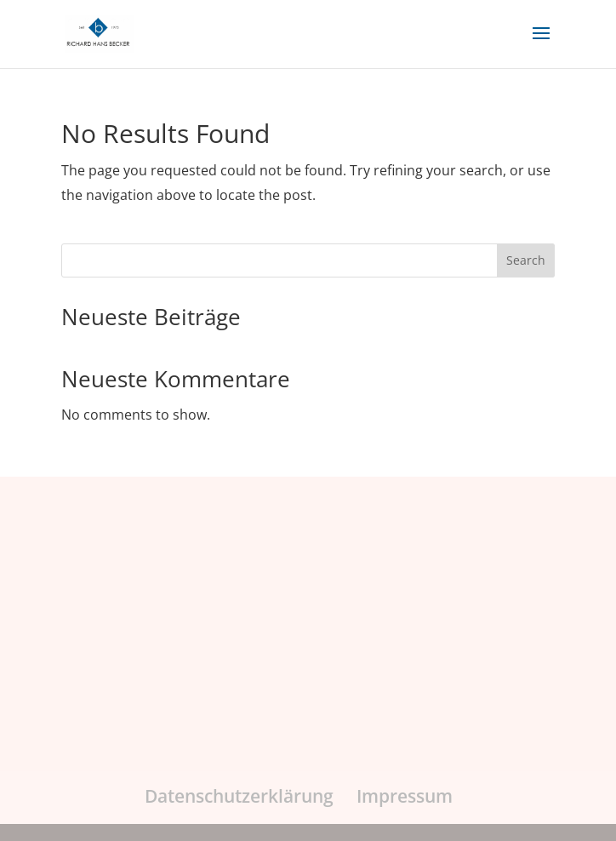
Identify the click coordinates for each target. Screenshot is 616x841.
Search (526, 260)
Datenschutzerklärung (239, 796)
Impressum (405, 796)
